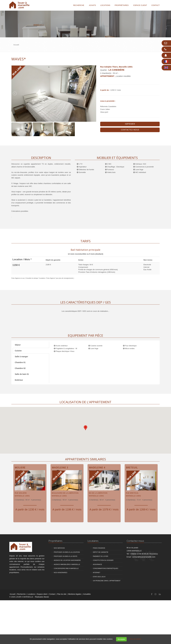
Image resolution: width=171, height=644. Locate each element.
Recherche (79, 5)
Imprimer (130, 124)
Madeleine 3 (60, 467)
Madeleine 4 (97, 467)
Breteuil (132, 467)
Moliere (20, 467)
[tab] (85, 251)
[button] (85, 428)
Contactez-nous (130, 130)
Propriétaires (122, 5)
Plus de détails (136, 639)
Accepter (121, 639)
